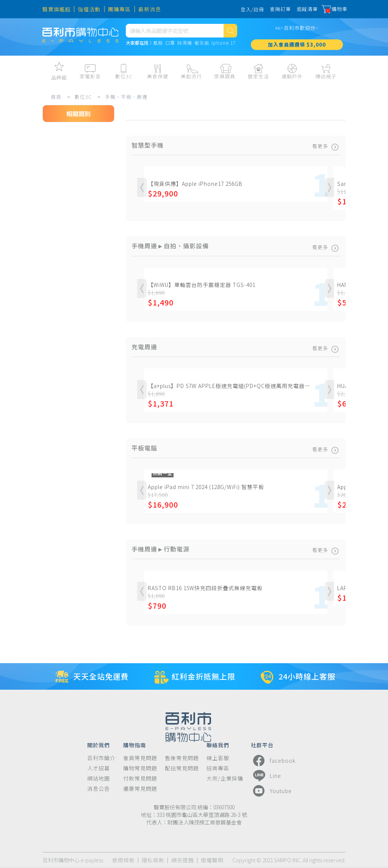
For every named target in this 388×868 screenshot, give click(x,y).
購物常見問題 (140, 768)
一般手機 (62, 186)
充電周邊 (62, 331)
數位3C (85, 97)
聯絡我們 (218, 745)
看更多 (325, 146)
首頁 (58, 97)
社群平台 (262, 745)
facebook (273, 760)
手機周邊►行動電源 (76, 295)
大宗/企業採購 (225, 778)
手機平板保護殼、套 (76, 222)
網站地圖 (99, 778)
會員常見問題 (140, 758)
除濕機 (185, 48)
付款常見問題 (140, 778)
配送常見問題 (182, 768)
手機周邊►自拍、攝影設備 (76, 261)
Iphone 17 (224, 48)
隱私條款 (153, 860)
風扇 (158, 48)
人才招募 (99, 768)
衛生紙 (202, 48)
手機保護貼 (65, 240)
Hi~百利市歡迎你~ (297, 32)
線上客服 (218, 758)
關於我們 (99, 745)
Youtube (271, 791)
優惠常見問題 (140, 789)
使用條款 (124, 860)
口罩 (170, 48)
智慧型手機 (65, 168)
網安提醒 (183, 860)
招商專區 (218, 768)
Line (266, 776)
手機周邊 (62, 313)
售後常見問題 (182, 758)
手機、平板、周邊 (128, 97)
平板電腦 (62, 204)
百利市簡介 (101, 758)
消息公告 (99, 789)
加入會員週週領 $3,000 (297, 49)
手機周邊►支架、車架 (76, 279)
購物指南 (135, 745)
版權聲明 (212, 860)
